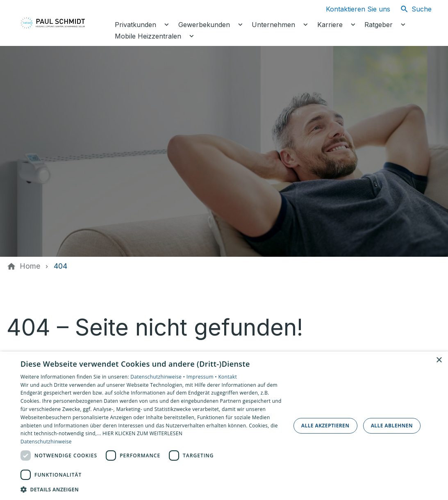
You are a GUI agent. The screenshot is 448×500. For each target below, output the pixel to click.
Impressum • (202, 377)
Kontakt (227, 377)
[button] (151, 489)
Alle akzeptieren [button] (325, 426)
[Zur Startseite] (62, 23)
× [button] (439, 360)
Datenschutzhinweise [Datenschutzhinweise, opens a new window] (46, 442)
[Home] (30, 266)
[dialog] (224, 426)
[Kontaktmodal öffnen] (351, 9)
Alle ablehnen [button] (392, 426)
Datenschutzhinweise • (158, 377)
